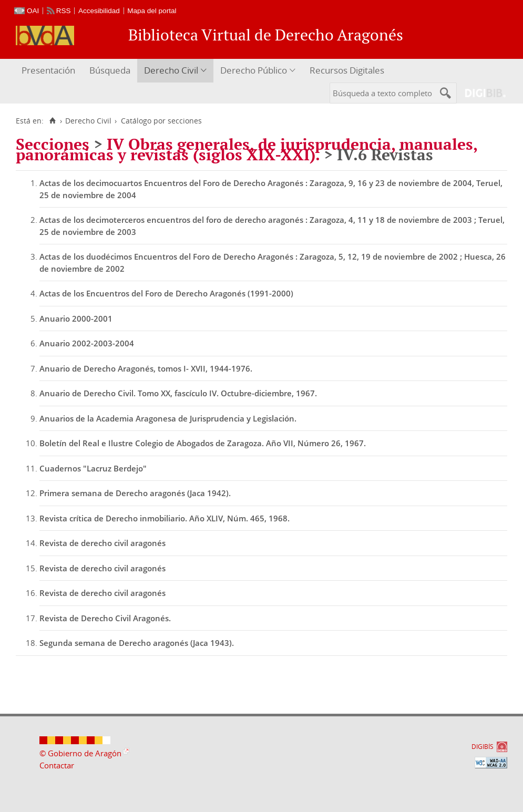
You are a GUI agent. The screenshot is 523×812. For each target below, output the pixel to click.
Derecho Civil (171, 70)
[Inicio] (52, 121)
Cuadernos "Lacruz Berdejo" (93, 468)
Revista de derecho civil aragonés (102, 543)
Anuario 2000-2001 (76, 318)
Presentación (48, 70)
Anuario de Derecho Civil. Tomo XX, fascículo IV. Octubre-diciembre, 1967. (178, 393)
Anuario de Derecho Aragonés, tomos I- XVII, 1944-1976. (146, 368)
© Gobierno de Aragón (80, 753)
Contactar (57, 765)
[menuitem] (50, 71)
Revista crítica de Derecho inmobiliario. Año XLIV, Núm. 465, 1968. (165, 518)
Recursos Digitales (347, 70)
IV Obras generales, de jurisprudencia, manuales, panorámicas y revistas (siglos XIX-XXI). (247, 149)
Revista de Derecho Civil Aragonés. (105, 618)
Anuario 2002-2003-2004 (87, 343)
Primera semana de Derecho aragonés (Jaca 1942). (135, 493)
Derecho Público (254, 70)
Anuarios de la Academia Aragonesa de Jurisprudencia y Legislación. (168, 418)
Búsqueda (110, 70)
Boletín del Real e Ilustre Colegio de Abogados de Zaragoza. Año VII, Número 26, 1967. (203, 443)
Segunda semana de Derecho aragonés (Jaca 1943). (137, 643)
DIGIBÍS (483, 747)
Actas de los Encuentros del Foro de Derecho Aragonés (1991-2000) (166, 293)
